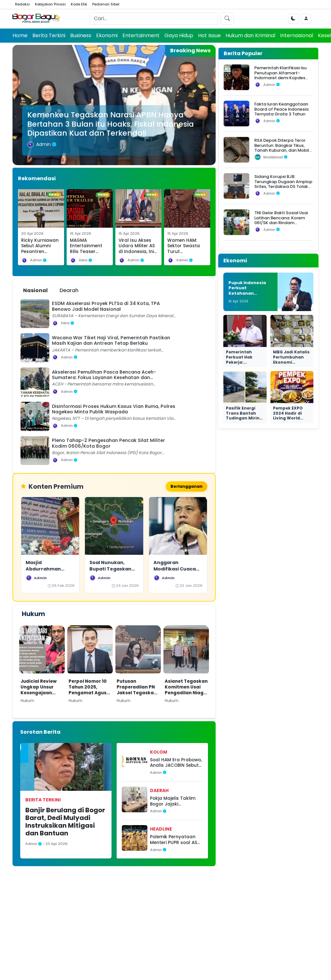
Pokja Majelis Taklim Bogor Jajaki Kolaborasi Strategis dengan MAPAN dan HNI (173, 802)
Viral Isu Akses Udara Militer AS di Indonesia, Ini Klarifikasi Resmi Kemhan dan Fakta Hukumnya (138, 254)
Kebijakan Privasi (50, 4)
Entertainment (141, 35)
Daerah (159, 791)
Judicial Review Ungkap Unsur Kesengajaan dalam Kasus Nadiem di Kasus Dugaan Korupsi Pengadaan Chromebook (40, 688)
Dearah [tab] (69, 290)
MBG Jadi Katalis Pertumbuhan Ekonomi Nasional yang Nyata (291, 362)
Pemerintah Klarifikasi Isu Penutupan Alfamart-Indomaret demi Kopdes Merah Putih (281, 75)
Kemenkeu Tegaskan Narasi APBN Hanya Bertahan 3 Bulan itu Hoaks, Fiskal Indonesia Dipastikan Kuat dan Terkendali (111, 124)
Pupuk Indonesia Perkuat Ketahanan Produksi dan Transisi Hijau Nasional (247, 296)
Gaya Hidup (179, 35)
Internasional (297, 35)
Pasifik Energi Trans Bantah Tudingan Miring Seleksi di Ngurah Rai (245, 418)
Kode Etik (79, 4)
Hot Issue (209, 35)
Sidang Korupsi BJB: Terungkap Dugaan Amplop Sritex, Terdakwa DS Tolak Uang (283, 184)
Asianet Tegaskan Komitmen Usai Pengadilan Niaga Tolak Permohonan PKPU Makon (186, 688)
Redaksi (22, 4)
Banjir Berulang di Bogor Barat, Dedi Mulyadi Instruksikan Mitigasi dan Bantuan (65, 822)
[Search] (154, 19)
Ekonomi (107, 35)
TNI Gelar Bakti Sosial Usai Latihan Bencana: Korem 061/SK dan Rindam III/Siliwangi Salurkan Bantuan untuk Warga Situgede (281, 225)
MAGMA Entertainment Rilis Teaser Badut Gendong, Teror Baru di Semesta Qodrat (89, 254)
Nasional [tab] (35, 290)
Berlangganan (185, 487)
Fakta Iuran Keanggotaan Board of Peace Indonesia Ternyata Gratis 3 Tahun (281, 109)
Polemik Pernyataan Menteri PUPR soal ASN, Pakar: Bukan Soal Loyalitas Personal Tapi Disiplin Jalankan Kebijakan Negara (176, 840)
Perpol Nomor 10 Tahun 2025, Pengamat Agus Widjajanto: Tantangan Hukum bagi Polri (88, 688)
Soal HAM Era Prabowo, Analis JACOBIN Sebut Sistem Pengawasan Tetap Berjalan (176, 763)
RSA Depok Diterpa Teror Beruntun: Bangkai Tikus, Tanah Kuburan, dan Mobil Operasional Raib (282, 148)
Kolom (159, 753)
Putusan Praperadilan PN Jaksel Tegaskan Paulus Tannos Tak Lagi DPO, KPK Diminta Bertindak (138, 688)
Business (81, 35)
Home (20, 35)
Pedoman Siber (106, 4)
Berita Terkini (49, 35)
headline (161, 830)
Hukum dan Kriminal (250, 35)
